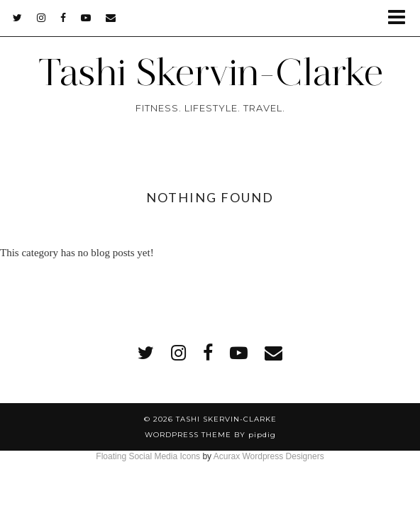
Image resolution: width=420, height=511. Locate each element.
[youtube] (86, 18)
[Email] (111, 18)
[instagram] (42, 18)
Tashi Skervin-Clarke (210, 72)
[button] (401, 18)
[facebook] (63, 18)
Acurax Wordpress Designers (269, 456)
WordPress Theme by (210, 435)
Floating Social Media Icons (148, 456)
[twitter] (18, 18)
